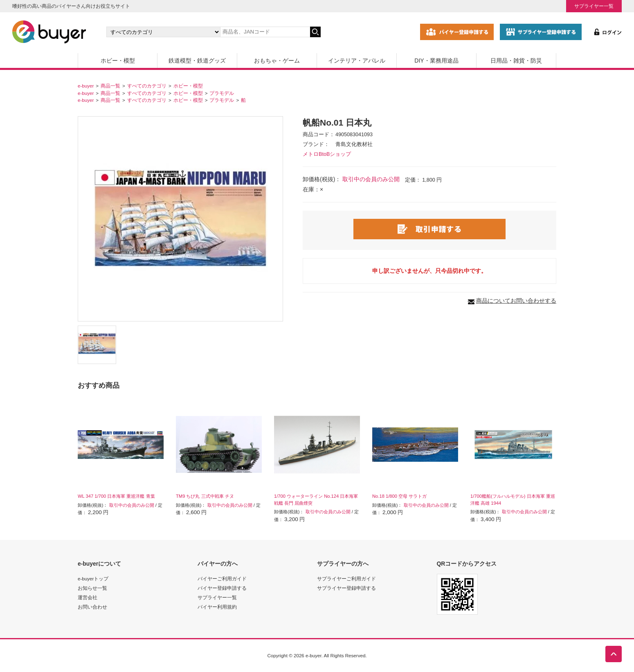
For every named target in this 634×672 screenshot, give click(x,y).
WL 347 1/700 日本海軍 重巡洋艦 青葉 (116, 496)
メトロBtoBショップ (327, 154)
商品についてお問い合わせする (516, 301)
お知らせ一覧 (92, 588)
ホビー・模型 (118, 61)
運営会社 (88, 597)
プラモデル (222, 93)
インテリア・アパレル (357, 61)
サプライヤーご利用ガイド (346, 579)
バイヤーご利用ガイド (222, 579)
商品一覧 (110, 86)
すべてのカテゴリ (147, 86)
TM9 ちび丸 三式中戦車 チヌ (205, 496)
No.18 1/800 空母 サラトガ (399, 496)
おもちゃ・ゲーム (277, 61)
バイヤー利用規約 (217, 607)
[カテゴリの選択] (163, 32)
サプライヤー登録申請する (346, 588)
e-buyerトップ (93, 579)
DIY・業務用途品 (436, 61)
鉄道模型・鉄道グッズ (197, 61)
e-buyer (86, 86)
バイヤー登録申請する (222, 588)
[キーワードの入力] (265, 32)
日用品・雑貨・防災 (516, 61)
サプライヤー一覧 (594, 6)
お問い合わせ (92, 607)
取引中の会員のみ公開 (371, 179)
